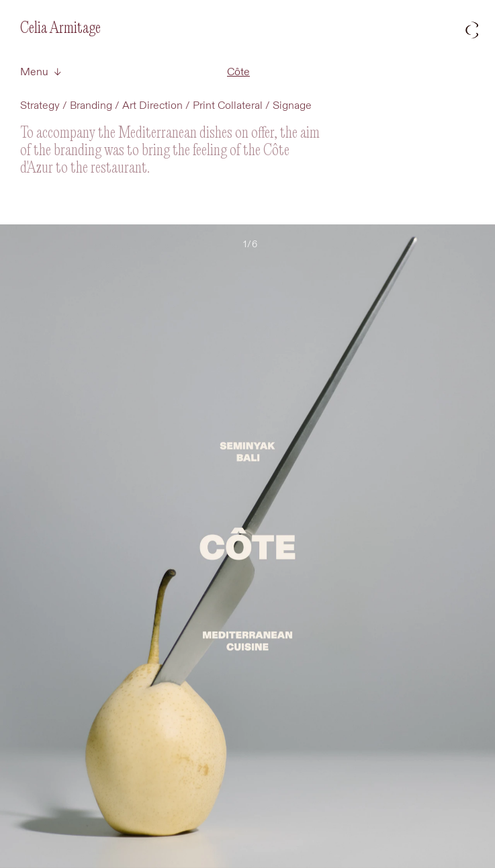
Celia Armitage (60, 29)
